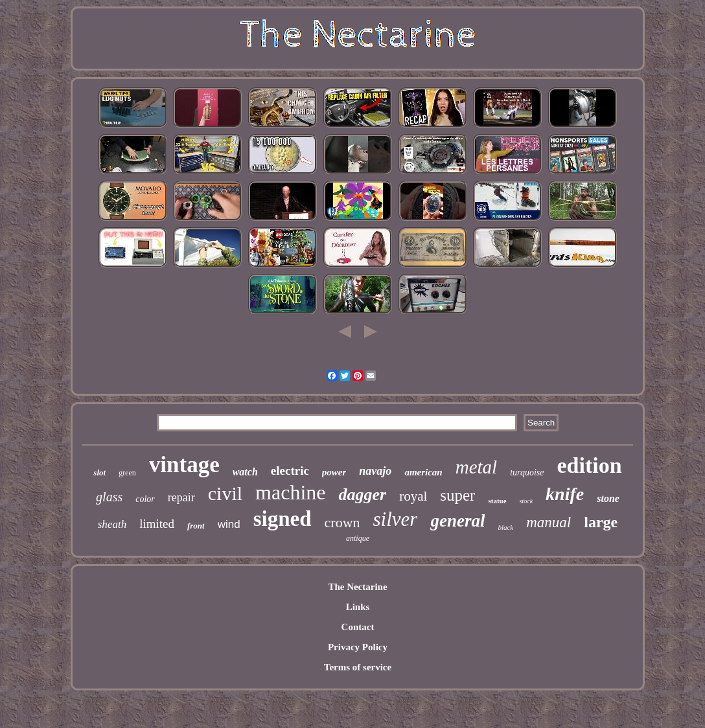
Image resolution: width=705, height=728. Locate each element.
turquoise (527, 472)
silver (396, 519)
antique (358, 538)
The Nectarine (357, 587)
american (423, 472)
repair (181, 497)
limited (157, 524)
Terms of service (358, 667)
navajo (375, 471)
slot (99, 472)
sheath (112, 524)
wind (229, 524)
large (601, 522)
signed (283, 519)
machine (290, 492)
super (457, 495)
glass (109, 497)
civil (225, 493)
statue (497, 501)
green (127, 473)
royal (413, 496)
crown (342, 522)
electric (290, 471)
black (505, 527)
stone (608, 498)
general (457, 521)
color (145, 499)
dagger (362, 495)
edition (590, 465)
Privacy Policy (358, 647)
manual (549, 522)
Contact (358, 627)
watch (245, 472)
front (196, 526)
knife (565, 494)
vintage (184, 465)
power (334, 472)
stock (526, 501)
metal (476, 467)
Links (358, 607)
